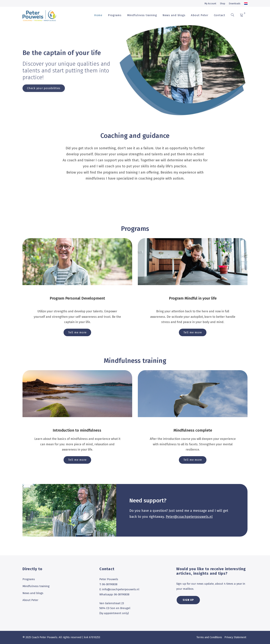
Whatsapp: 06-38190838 (114, 594)
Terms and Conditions (209, 637)
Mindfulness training (142, 15)
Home (98, 15)
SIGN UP (188, 600)
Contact (220, 15)
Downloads (235, 4)
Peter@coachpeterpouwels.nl (189, 517)
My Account (210, 4)
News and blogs (174, 15)
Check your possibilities (44, 94)
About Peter (199, 15)
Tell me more (77, 332)
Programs (115, 15)
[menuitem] (246, 4)
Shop (223, 4)
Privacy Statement (235, 637)
